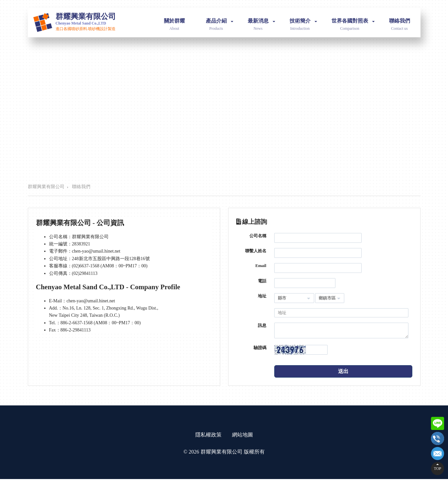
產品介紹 (220, 21)
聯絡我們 (400, 21)
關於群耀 (174, 21)
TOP (438, 469)
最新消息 (261, 21)
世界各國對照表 (353, 21)
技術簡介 (303, 21)
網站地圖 (242, 437)
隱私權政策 (208, 437)
